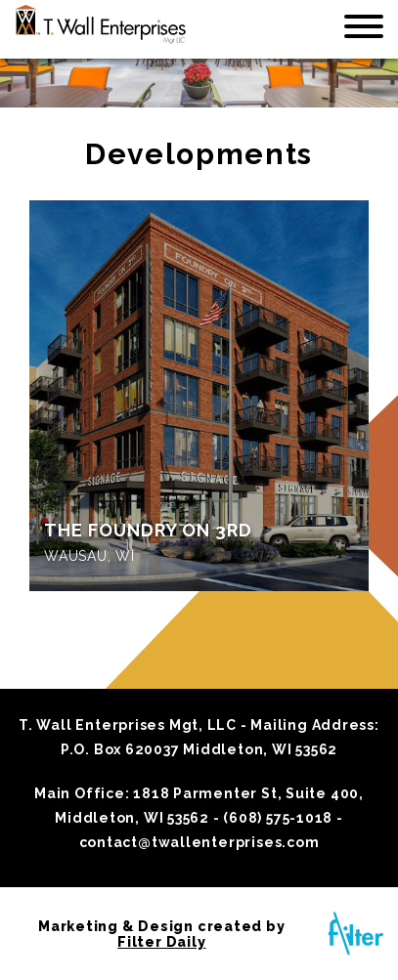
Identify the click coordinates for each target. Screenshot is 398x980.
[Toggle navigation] (364, 30)
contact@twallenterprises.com (199, 842)
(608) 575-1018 (278, 818)
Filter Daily (161, 942)
